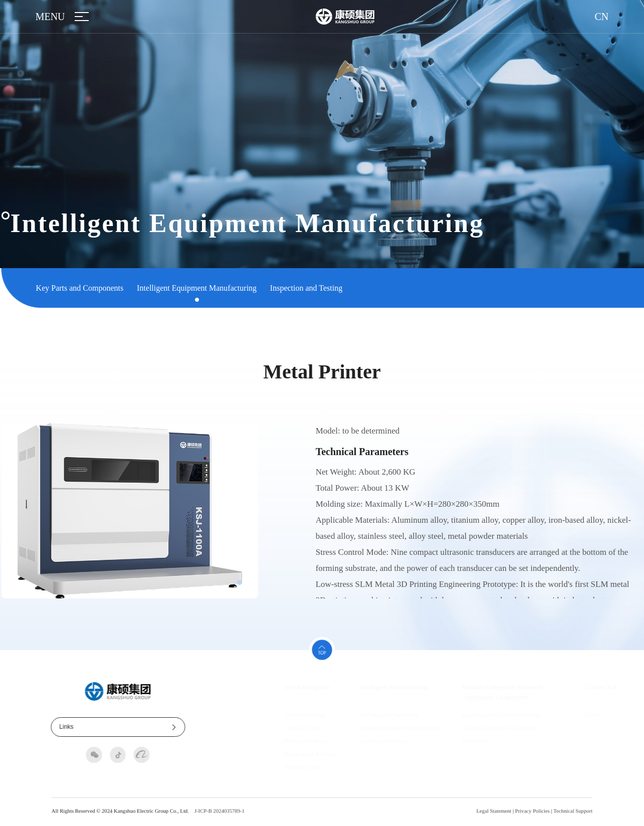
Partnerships (457, 741)
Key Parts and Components (80, 288)
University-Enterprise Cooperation (481, 728)
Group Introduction (286, 715)
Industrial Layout (284, 767)
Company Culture (284, 728)
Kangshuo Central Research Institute (483, 715)
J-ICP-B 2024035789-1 (220, 815)
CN (602, 17)
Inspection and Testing (306, 288)
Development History (288, 741)
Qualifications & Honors (292, 754)
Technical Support (573, 815)
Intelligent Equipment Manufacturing (197, 288)
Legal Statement (494, 815)
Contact (575, 715)
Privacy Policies (532, 815)
